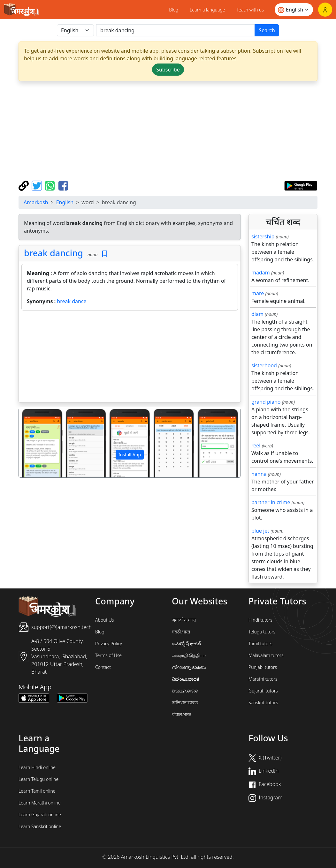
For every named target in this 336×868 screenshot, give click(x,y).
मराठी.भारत (181, 632)
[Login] (325, 10)
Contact (103, 667)
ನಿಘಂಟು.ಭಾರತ (186, 679)
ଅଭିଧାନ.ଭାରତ (185, 691)
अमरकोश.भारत (184, 620)
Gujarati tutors (263, 691)
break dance (72, 301)
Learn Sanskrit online (40, 826)
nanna (259, 474)
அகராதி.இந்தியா (189, 655)
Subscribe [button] (168, 70)
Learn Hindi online (37, 767)
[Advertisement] (130, 358)
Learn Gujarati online (40, 815)
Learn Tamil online (37, 791)
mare (258, 293)
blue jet (260, 531)
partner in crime (271, 502)
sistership (263, 236)
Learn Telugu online (38, 779)
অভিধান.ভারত (185, 703)
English (65, 202)
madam (261, 273)
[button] (35, 443)
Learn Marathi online (40, 803)
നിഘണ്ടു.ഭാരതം (189, 667)
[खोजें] (176, 30)
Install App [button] (130, 455)
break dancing (53, 253)
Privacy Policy (109, 644)
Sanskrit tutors (263, 703)
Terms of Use (108, 655)
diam (257, 314)
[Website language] (294, 10)
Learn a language (207, 10)
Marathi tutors (263, 679)
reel (256, 445)
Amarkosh (36, 202)
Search (267, 30)
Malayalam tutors (266, 655)
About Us (105, 620)
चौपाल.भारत (182, 714)
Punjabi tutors (263, 667)
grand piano (266, 402)
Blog (174, 10)
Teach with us (250, 10)
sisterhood (264, 365)
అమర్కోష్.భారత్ (186, 644)
